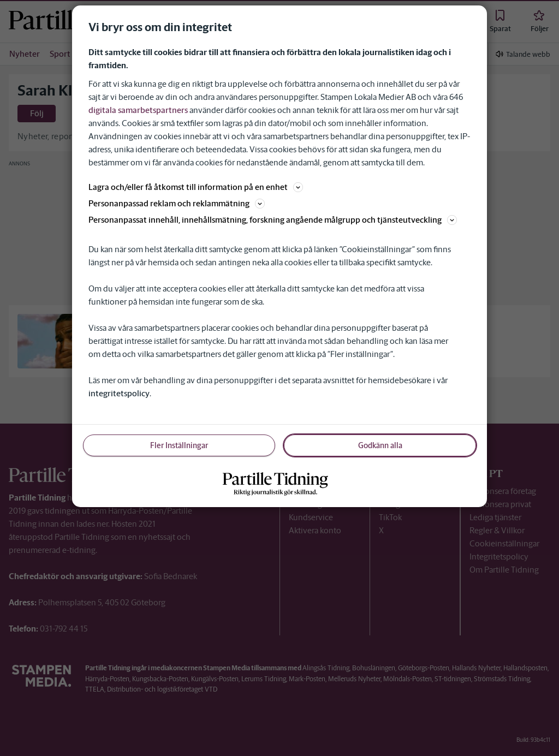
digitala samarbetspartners (138, 110)
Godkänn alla (380, 445)
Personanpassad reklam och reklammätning (177, 203)
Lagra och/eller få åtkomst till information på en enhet (196, 187)
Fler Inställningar (179, 445)
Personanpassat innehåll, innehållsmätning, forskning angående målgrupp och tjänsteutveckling (273, 220)
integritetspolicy (119, 393)
